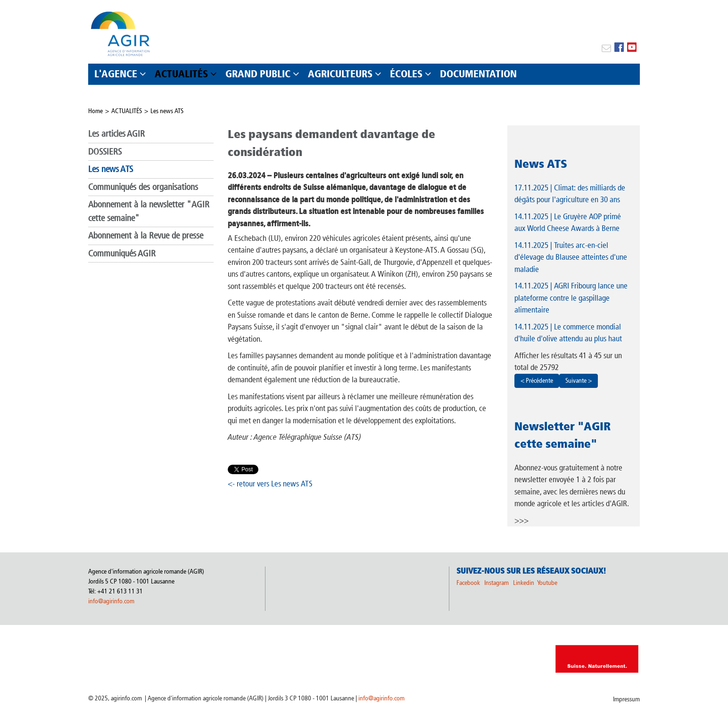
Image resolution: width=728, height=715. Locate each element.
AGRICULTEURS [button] (340, 74)
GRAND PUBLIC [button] (258, 74)
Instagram (496, 583)
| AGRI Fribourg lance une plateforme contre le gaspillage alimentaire (571, 298)
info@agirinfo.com (111, 601)
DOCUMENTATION (478, 74)
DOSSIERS (105, 152)
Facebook (468, 583)
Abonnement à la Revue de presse (146, 235)
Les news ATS (167, 111)
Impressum (626, 699)
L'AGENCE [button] (116, 74)
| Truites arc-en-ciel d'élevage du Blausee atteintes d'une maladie (571, 257)
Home (95, 111)
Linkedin (524, 583)
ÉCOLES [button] (406, 74)
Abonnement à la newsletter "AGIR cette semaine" (149, 211)
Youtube (547, 583)
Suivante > (579, 381)
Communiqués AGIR (122, 253)
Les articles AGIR (116, 134)
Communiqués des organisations (143, 187)
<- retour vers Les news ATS (270, 484)
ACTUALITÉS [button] (181, 74)
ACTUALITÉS (127, 111)
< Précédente (537, 381)
